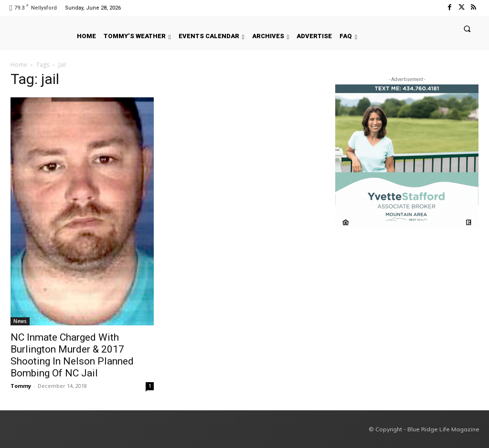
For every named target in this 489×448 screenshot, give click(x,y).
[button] (467, 28)
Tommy (21, 386)
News (20, 321)
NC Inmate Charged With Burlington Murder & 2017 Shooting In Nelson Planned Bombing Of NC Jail (72, 355)
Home (19, 65)
